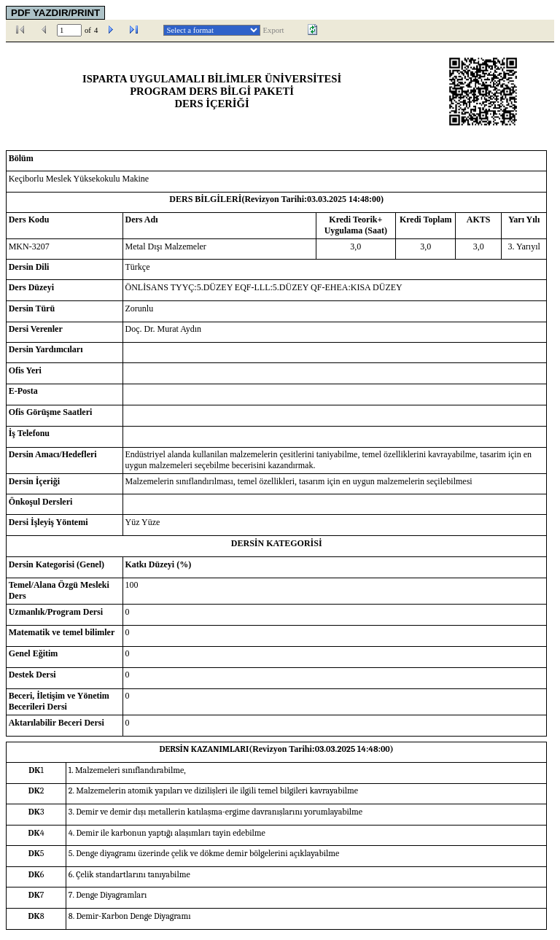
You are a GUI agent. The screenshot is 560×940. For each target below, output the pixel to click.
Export (274, 30)
